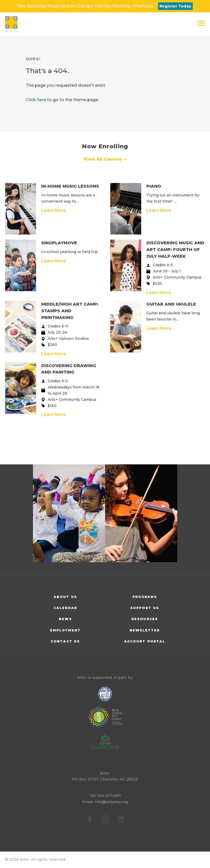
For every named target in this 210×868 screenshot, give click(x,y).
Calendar (65, 608)
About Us (65, 597)
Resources (145, 619)
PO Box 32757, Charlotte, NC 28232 (105, 779)
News (65, 619)
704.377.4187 (109, 796)
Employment (65, 630)
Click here (36, 100)
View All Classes (105, 159)
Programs (145, 597)
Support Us (145, 608)
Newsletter (145, 630)
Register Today (175, 6)
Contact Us (65, 641)
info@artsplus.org (111, 802)
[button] (201, 23)
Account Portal (145, 641)
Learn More (54, 210)
